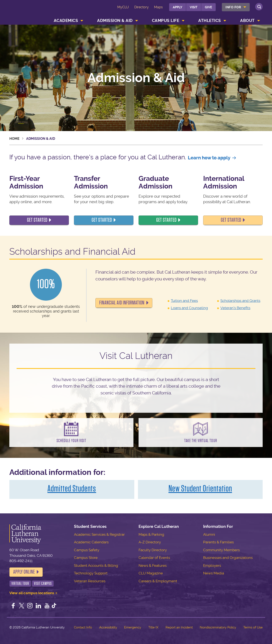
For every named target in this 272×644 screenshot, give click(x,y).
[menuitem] (236, 7)
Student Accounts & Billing (96, 565)
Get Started (37, 220)
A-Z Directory (150, 542)
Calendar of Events (154, 558)
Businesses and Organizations (228, 558)
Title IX (153, 627)
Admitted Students (72, 488)
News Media (214, 573)
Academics (66, 21)
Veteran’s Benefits (235, 308)
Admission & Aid (115, 21)
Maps (158, 7)
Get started (102, 220)
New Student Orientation (200, 488)
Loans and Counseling (189, 308)
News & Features (153, 565)
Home (14, 139)
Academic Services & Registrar (99, 534)
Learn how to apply (209, 158)
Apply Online (24, 572)
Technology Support (91, 573)
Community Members (221, 550)
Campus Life (166, 21)
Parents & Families (218, 542)
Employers (212, 565)
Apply (178, 7)
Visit (194, 7)
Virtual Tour (20, 583)
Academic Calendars (91, 542)
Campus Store (86, 558)
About (247, 21)
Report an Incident (179, 627)
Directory (142, 7)
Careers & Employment (158, 581)
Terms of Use (253, 627)
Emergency (133, 627)
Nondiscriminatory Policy (218, 627)
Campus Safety (87, 550)
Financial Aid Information (122, 303)
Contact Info (83, 627)
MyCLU (123, 7)
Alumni (209, 534)
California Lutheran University (28, 10)
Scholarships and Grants (240, 301)
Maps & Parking (151, 534)
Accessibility (108, 627)
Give (208, 7)
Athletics (210, 21)
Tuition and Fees (184, 301)
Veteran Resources (90, 581)
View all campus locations (32, 593)
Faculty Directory (153, 550)
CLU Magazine (151, 573)
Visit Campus (43, 583)
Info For (233, 7)
